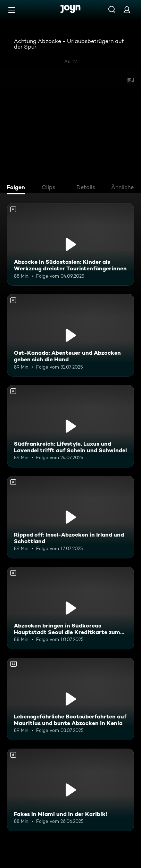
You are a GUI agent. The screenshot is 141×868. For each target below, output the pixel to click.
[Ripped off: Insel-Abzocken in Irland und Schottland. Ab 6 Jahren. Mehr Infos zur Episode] (70, 517)
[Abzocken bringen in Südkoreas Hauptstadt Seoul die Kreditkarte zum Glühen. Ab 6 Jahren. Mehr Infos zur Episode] (70, 608)
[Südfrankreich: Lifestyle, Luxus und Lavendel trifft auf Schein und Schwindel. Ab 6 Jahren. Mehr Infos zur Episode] (70, 426)
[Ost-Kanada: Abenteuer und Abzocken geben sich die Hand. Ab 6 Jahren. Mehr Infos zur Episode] (70, 335)
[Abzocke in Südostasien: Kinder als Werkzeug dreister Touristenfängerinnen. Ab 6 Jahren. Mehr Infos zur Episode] (70, 244)
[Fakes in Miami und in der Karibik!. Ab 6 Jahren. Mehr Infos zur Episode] (70, 790)
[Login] (127, 10)
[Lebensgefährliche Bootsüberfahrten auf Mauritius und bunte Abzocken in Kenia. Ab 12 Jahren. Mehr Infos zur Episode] (70, 699)
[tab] (18, 188)
